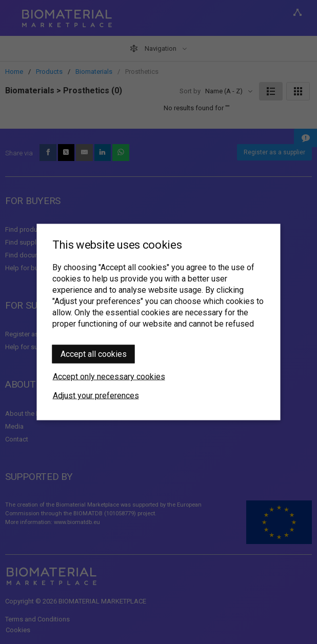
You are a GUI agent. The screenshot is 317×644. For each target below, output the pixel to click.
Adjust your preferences (96, 396)
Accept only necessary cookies (109, 377)
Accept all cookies (94, 354)
